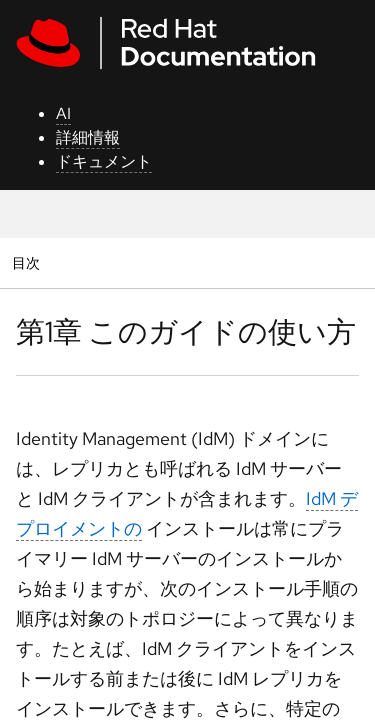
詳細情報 (88, 137)
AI (63, 113)
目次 (28, 262)
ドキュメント (104, 161)
